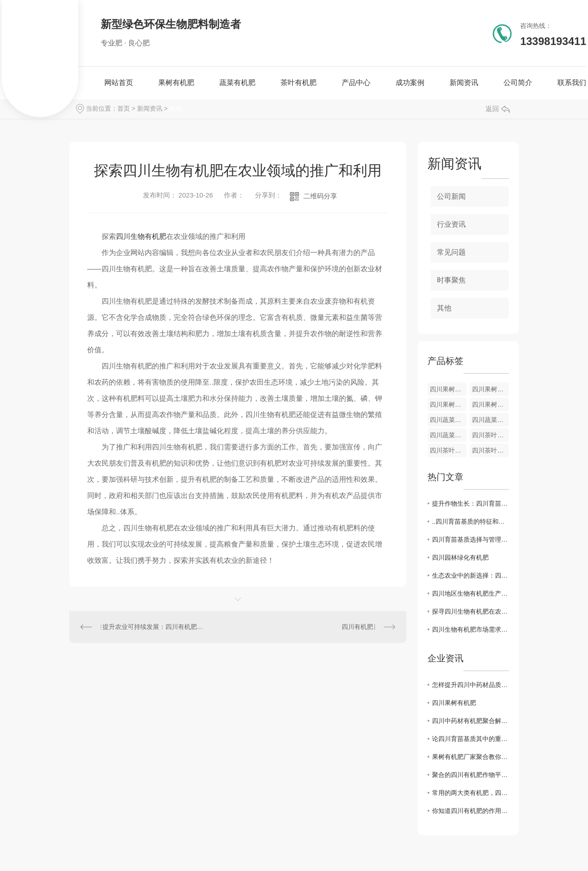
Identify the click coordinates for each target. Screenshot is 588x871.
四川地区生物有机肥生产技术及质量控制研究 (470, 593)
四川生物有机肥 (141, 236)
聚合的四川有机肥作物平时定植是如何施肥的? (470, 775)
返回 (498, 109)
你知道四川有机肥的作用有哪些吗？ (470, 811)
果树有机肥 (176, 83)
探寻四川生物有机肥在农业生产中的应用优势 (470, 611)
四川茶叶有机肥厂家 (448, 450)
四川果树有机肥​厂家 (448, 404)
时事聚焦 (451, 280)
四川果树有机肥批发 (490, 404)
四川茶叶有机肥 (490, 435)
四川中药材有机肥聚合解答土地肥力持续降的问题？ (470, 721)
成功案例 (410, 83)
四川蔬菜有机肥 (448, 420)
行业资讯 (451, 224)
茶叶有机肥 (298, 83)
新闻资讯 (464, 83)
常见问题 (451, 252)
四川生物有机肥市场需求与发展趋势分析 (470, 629)
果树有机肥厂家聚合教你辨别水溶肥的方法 (470, 757)
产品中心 (356, 83)
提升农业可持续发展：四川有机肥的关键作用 (154, 627)
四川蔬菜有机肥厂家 (490, 420)
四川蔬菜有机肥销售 (448, 435)
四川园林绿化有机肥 (460, 557)
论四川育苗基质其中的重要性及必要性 (470, 739)
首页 (124, 108)
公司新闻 (451, 196)
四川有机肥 (357, 627)
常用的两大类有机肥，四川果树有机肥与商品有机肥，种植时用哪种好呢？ (470, 793)
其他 (176, 108)
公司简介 (518, 83)
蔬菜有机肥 (237, 83)
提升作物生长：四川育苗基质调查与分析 (470, 503)
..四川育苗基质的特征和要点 (470, 521)
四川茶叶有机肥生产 (490, 450)
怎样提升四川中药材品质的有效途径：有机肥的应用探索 (470, 685)
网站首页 (119, 83)
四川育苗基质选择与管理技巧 (470, 539)
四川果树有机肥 (448, 389)
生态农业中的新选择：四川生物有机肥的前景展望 (470, 575)
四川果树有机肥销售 (490, 389)
